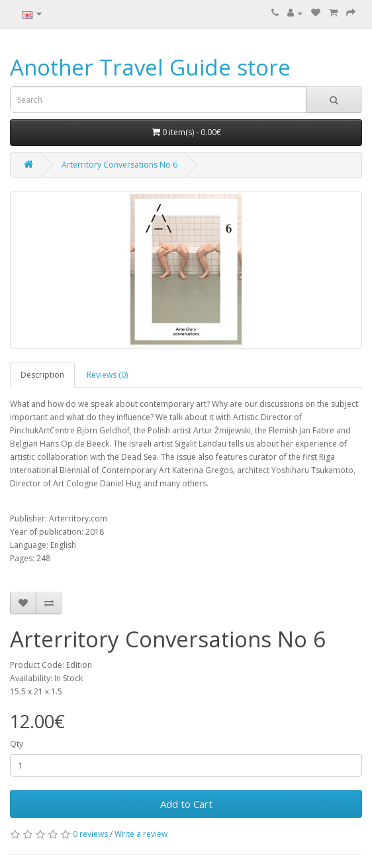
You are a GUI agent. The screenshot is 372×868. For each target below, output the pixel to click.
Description (42, 375)
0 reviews (90, 834)
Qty (17, 744)
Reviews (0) (107, 375)
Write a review (141, 834)
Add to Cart (186, 804)
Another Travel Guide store (150, 67)
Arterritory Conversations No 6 (119, 165)
